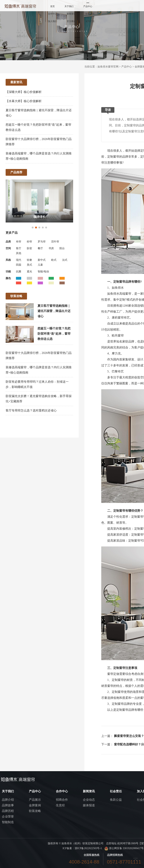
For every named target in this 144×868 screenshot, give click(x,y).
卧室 (29, 248)
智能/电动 (43, 272)
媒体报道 (89, 805)
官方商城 (71, 21)
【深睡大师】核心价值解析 (24, 92)
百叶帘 (55, 242)
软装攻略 (35, 811)
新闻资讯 (71, 14)
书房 (51, 248)
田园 (19, 265)
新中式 (42, 260)
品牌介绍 (8, 800)
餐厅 (40, 248)
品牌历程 (8, 811)
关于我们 (69, 6)
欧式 (54, 260)
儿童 (40, 265)
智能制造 (8, 822)
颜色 (8, 278)
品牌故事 (8, 805)
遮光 (29, 272)
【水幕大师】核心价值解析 (24, 101)
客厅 (19, 248)
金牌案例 (35, 805)
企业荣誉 (8, 816)
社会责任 (90, 14)
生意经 (60, 805)
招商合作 (62, 800)
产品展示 (35, 800)
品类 (8, 242)
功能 (8, 272)
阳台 (62, 248)
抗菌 (19, 272)
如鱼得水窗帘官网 (108, 67)
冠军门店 (90, 21)
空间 (8, 248)
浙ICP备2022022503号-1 (88, 848)
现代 (19, 260)
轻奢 (29, 260)
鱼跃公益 (116, 800)
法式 (65, 260)
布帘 (19, 242)
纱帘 (29, 242)
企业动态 (89, 800)
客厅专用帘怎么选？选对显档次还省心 (31, 410)
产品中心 (88, 6)
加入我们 (52, 21)
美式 (29, 265)
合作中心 (52, 14)
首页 (52, 6)
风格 (8, 260)
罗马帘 (42, 242)
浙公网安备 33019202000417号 (124, 848)
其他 (19, 253)
